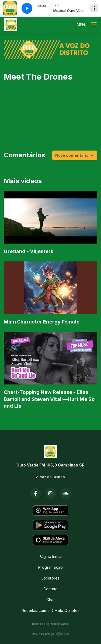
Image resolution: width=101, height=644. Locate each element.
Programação (50, 567)
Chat (50, 600)
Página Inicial (51, 556)
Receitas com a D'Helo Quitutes (50, 610)
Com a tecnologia (50, 634)
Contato (50, 589)
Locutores (51, 578)
